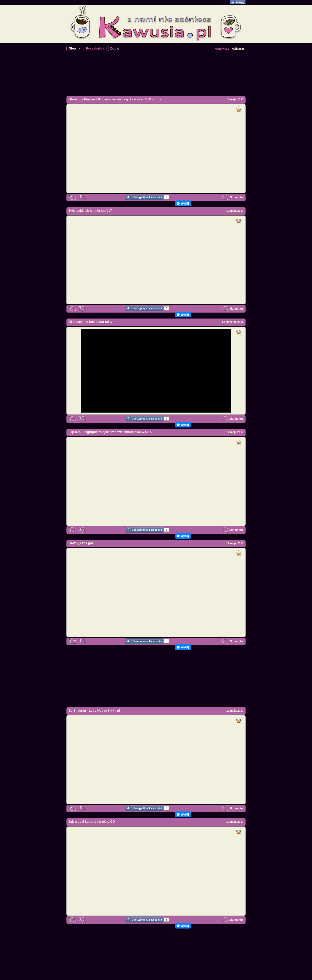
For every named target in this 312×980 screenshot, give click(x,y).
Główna (74, 48)
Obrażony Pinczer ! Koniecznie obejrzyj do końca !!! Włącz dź (115, 99)
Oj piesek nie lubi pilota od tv (90, 322)
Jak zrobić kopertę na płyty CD (92, 822)
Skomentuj (233, 197)
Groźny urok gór (81, 543)
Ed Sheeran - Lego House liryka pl (94, 710)
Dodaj (115, 48)
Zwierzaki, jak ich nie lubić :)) (90, 211)
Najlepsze (238, 49)
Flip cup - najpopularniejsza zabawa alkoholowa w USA (110, 432)
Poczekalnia (95, 48)
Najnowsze (222, 49)
